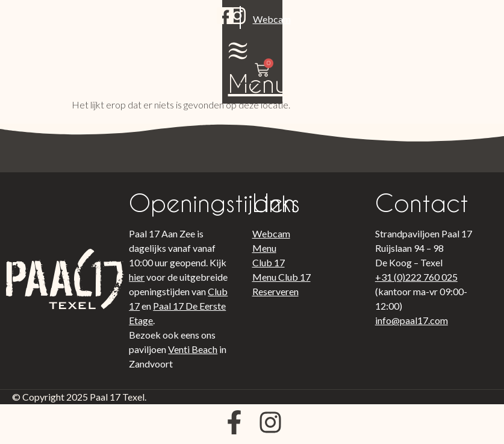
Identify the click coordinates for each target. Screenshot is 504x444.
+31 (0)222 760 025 (416, 277)
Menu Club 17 (282, 277)
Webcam (122, 38)
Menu (392, 51)
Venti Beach (193, 349)
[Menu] (392, 18)
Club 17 (269, 262)
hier (137, 277)
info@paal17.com (412, 320)
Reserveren (275, 291)
